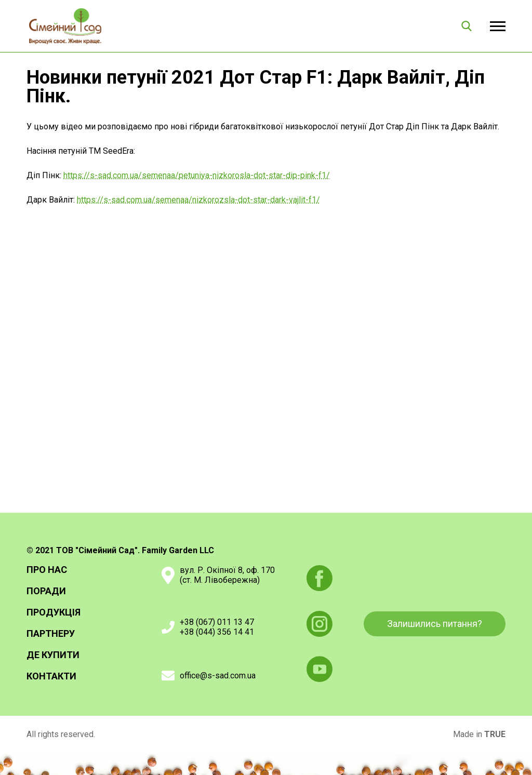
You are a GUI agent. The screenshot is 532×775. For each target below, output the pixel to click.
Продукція (54, 612)
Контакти (51, 676)
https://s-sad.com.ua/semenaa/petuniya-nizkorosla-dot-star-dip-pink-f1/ (197, 175)
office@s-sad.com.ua (218, 676)
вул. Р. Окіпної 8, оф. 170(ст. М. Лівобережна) (227, 575)
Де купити (53, 655)
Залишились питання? (435, 624)
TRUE (495, 734)
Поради (46, 591)
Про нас (47, 570)
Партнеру (51, 634)
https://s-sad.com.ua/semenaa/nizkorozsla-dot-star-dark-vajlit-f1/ (198, 200)
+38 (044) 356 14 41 (217, 632)
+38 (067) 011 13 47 (217, 622)
